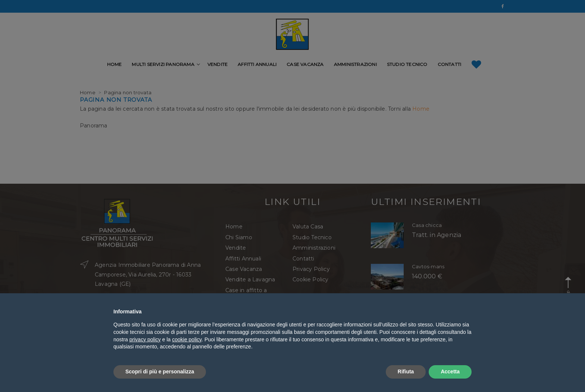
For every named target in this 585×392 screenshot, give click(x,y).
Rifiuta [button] (406, 372)
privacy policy (145, 339)
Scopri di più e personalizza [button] (160, 372)
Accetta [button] (450, 372)
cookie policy (187, 339)
